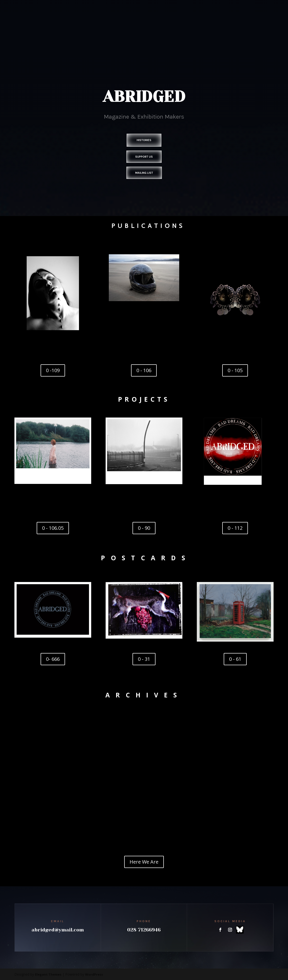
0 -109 (53, 370)
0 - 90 (144, 528)
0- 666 (53, 659)
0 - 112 (235, 528)
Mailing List (144, 173)
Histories (144, 140)
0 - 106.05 (53, 528)
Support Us (144, 157)
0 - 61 (235, 659)
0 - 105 (235, 370)
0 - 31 (144, 659)
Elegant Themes (48, 974)
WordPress (94, 974)
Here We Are (144, 862)
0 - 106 (144, 370)
